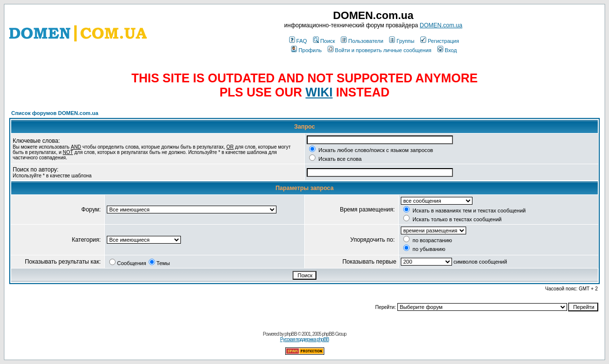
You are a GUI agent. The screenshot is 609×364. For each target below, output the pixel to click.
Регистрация (440, 41)
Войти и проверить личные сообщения (380, 50)
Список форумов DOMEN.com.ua (55, 113)
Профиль (306, 50)
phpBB (291, 334)
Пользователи (362, 41)
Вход (447, 50)
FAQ (298, 41)
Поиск (324, 41)
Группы (402, 41)
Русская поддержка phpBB (304, 339)
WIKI (319, 92)
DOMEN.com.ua (441, 25)
